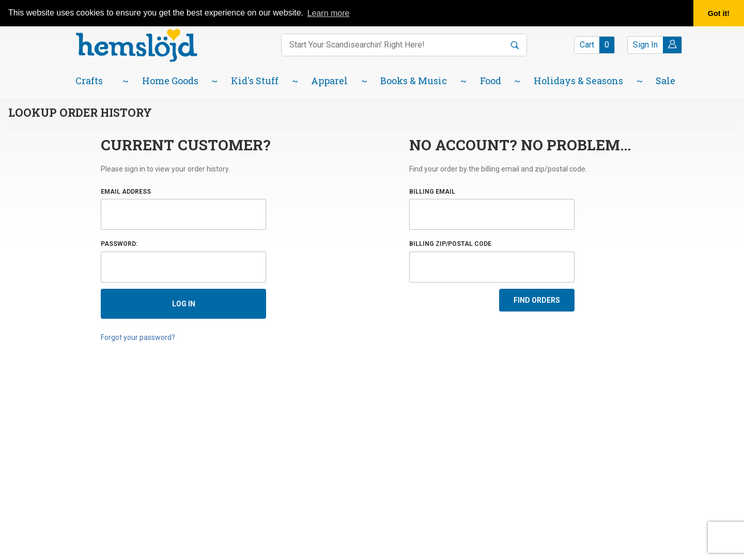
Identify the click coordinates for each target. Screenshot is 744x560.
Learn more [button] (329, 13)
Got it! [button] (719, 13)
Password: (119, 244)
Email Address (126, 192)
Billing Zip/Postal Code (450, 244)
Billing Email (432, 192)
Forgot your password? (138, 337)
